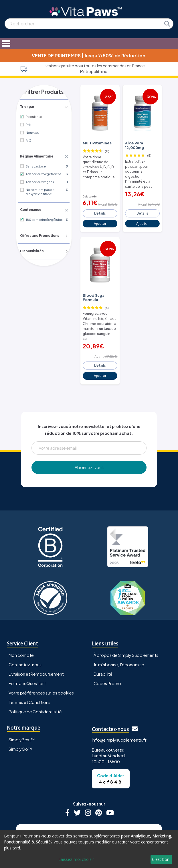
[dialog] (89, 849)
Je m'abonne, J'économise (119, 642)
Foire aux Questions (28, 661)
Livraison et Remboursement (36, 652)
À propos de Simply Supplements (126, 633)
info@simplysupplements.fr (119, 718)
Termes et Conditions (29, 680)
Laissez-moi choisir (76, 859)
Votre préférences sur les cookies (41, 671)
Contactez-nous (25, 642)
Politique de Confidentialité (35, 689)
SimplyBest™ (22, 717)
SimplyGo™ (20, 727)
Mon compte (21, 633)
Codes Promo (107, 661)
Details (100, 200)
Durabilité (103, 652)
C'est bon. (161, 859)
